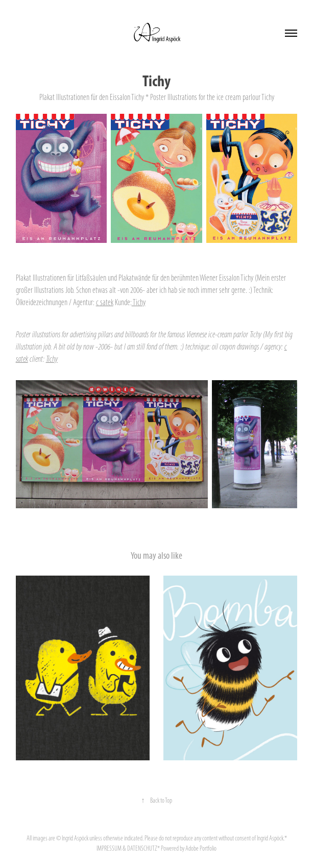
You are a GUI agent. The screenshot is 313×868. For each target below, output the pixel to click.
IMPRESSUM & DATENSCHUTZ (127, 848)
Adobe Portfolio (201, 848)
